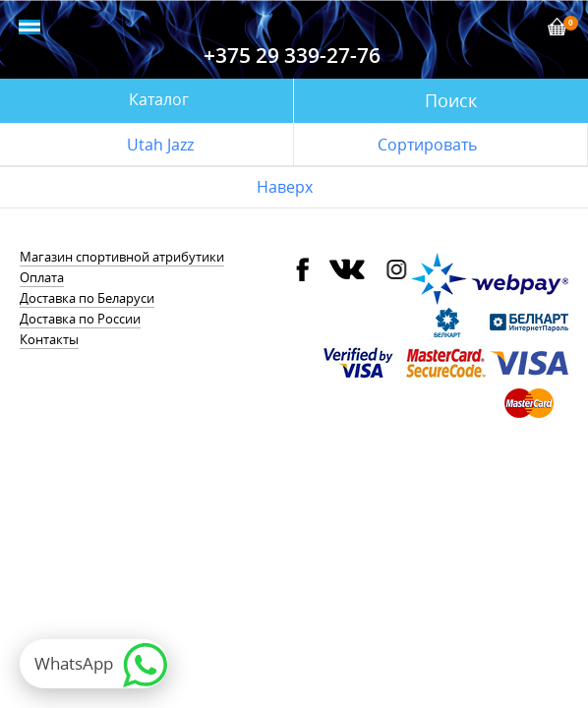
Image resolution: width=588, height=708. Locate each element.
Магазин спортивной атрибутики (122, 257)
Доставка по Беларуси (87, 298)
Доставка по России (80, 319)
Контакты (49, 339)
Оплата (42, 277)
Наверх (285, 187)
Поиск (451, 100)
